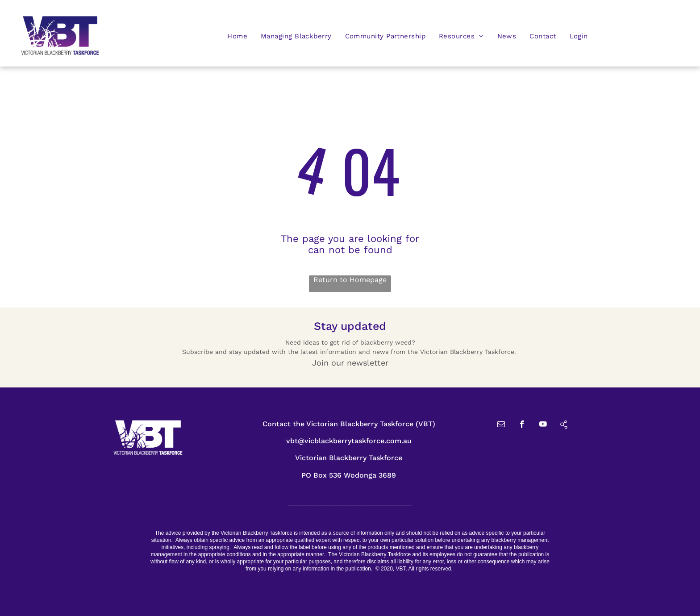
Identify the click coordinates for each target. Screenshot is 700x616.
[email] (501, 425)
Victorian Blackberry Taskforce (349, 458)
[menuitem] (237, 36)
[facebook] (522, 425)
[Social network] (564, 425)
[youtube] (543, 425)
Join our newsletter (350, 363)
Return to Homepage (350, 280)
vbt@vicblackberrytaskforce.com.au (349, 441)
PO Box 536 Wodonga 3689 (349, 475)
